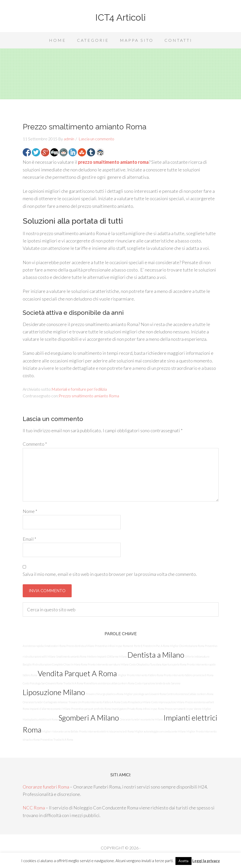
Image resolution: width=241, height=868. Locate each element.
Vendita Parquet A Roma (77, 673)
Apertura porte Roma (174, 664)
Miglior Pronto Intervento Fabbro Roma (140, 675)
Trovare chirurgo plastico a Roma (104, 694)
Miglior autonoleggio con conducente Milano (160, 731)
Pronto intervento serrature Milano (108, 664)
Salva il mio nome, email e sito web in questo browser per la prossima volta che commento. (110, 574)
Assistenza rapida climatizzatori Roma (44, 646)
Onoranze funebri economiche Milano (141, 719)
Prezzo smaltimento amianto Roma (89, 396)
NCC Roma (34, 808)
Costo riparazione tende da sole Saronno (158, 683)
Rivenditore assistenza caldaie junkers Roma (109, 683)
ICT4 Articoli (121, 17)
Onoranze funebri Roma (46, 787)
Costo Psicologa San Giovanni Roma (43, 683)
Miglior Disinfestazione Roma (187, 646)
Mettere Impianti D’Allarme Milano (107, 656)
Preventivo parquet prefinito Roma (91, 709)
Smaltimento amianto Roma (71, 656)
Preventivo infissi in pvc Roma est (114, 646)
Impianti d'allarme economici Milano (50, 709)
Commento (35, 444)
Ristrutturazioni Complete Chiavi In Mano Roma (60, 664)
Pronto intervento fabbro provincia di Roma (188, 675)
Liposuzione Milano (54, 692)
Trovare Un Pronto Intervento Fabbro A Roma (94, 702)
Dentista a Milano (156, 655)
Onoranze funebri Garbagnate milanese (45, 702)
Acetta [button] (183, 861)
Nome (30, 511)
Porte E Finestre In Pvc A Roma (151, 646)
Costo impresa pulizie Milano (168, 702)
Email (29, 539)
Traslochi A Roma (73, 683)
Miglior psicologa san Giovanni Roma (145, 694)
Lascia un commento (96, 139)
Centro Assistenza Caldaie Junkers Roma (190, 694)
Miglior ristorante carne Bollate (60, 731)
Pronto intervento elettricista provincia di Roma (106, 731)
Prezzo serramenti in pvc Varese (183, 709)
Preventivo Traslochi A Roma (57, 740)
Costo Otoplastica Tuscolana (145, 664)
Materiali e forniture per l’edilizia (79, 389)
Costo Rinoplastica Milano (136, 702)
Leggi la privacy (206, 861)
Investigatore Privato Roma (127, 709)
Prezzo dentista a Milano (80, 646)
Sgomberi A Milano (89, 718)
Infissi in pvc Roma (153, 709)
